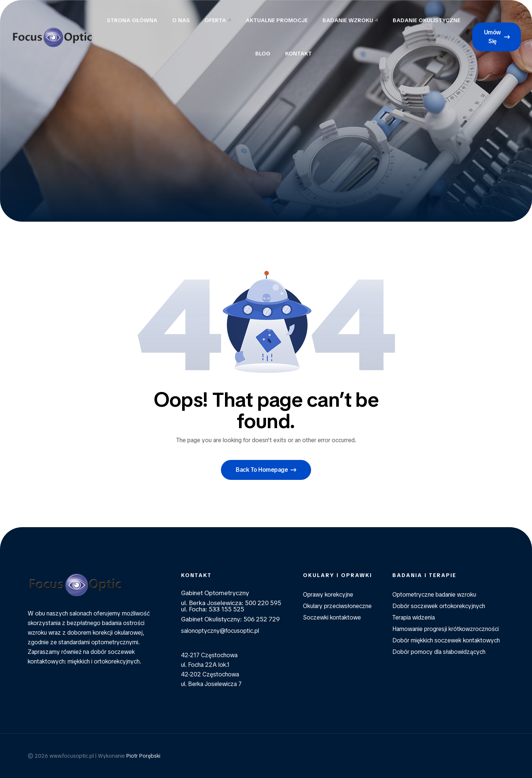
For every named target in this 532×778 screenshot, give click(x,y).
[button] (497, 37)
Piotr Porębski (143, 756)
